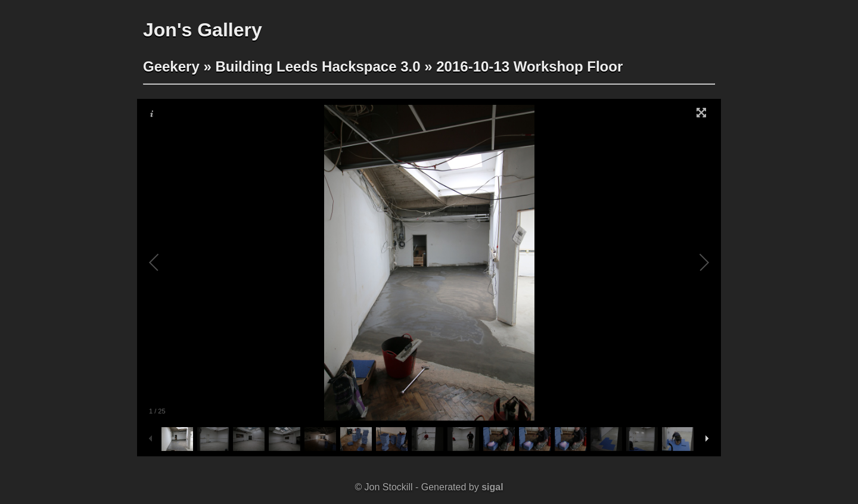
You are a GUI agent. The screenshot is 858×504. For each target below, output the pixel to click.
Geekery (171, 66)
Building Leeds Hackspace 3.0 (318, 66)
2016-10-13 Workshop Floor (529, 66)
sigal (492, 487)
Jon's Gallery (203, 30)
